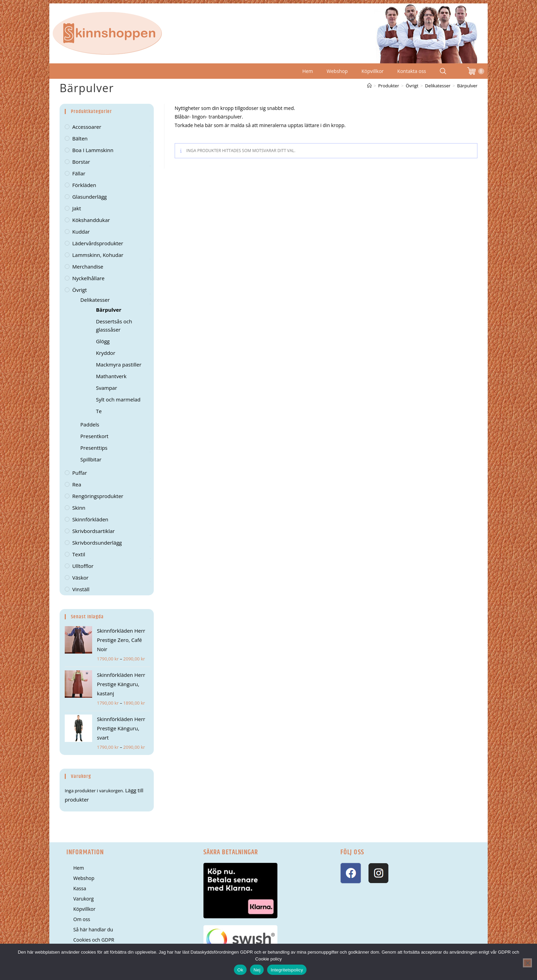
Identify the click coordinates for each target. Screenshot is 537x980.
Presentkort (95, 436)
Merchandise (88, 266)
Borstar (81, 162)
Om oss (82, 919)
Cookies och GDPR (94, 940)
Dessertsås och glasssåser (114, 325)
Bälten (80, 138)
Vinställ (81, 589)
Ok (240, 970)
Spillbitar (91, 459)
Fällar (79, 173)
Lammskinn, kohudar (98, 255)
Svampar (107, 388)
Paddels (90, 424)
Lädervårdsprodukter (98, 243)
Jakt (77, 208)
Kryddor (105, 353)
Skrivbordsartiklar (93, 531)
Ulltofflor (83, 566)
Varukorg (84, 899)
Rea (77, 484)
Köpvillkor (372, 71)
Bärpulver (467, 86)
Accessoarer (87, 127)
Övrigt (80, 290)
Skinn (79, 508)
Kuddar (81, 232)
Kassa (80, 888)
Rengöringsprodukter (98, 496)
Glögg (103, 341)
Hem (308, 71)
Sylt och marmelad (118, 399)
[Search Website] (443, 71)
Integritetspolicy (287, 970)
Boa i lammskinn (93, 150)
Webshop (337, 71)
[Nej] (527, 963)
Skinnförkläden (90, 519)
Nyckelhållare (88, 278)
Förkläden (84, 185)
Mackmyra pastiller (119, 364)
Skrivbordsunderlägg (97, 543)
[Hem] (369, 86)
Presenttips (94, 448)
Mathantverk (111, 376)
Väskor (80, 578)
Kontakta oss (412, 71)
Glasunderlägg (90, 197)
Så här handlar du (93, 929)
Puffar (80, 473)
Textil (79, 554)
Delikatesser (95, 300)
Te (99, 411)
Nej (257, 970)
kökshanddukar (91, 220)
